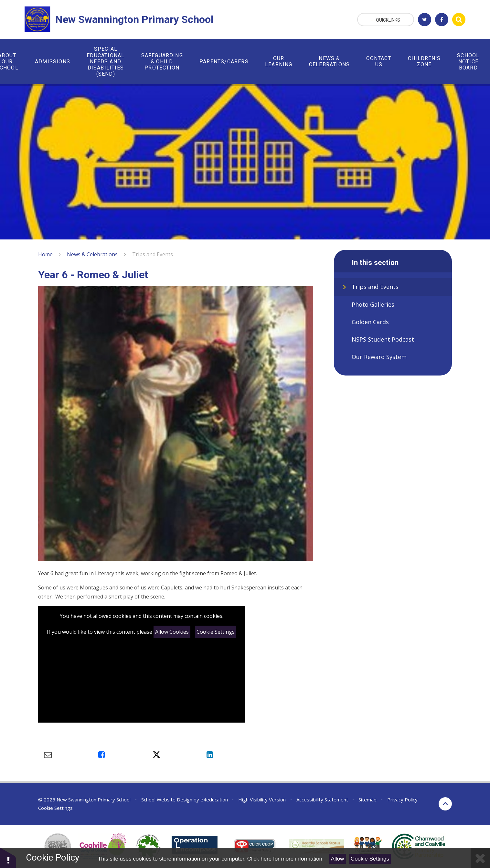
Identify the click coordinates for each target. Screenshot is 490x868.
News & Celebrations (92, 254)
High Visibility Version (262, 799)
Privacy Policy (402, 799)
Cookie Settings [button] (55, 808)
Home (45, 254)
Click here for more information (285, 859)
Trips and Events (153, 254)
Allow (338, 859)
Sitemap (367, 799)
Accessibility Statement (322, 799)
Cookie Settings (216, 632)
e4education (214, 799)
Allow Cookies (172, 632)
